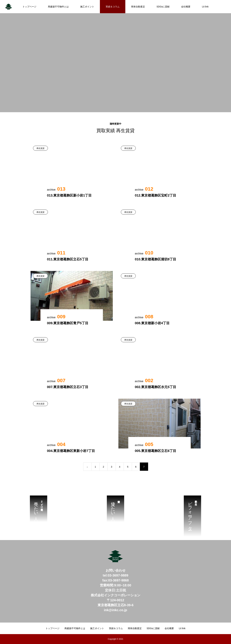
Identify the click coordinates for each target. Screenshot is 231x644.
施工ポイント (87, 7)
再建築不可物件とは (58, 7)
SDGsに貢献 (163, 7)
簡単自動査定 (138, 7)
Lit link (205, 7)
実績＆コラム (113, 7)
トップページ (29, 7)
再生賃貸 (40, 148)
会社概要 (186, 7)
